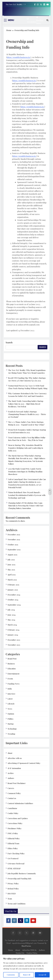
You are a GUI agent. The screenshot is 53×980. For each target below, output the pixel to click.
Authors (11, 778)
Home (11, 950)
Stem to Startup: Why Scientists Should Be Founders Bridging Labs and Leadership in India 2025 (26, 448)
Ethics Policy (13, 848)
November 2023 (14, 645)
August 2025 (12, 555)
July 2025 (11, 560)
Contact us (12, 798)
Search (9, 342)
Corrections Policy (15, 823)
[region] (26, 967)
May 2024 (11, 620)
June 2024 (11, 615)
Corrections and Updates (18, 818)
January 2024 (13, 635)
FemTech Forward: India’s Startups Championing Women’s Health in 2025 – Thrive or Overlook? (27, 414)
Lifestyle (11, 704)
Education (12, 669)
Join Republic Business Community (22, 873)
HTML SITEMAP (14, 868)
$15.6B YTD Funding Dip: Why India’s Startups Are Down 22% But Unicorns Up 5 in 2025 (27, 379)
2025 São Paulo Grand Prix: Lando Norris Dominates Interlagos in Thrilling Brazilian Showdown (25, 471)
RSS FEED (12, 894)
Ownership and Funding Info (19, 879)
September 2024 (14, 605)
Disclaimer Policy (15, 828)
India (10, 689)
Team (10, 899)
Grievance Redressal (16, 864)
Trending (11, 734)
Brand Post (12, 659)
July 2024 (11, 610)
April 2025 (12, 575)
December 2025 (14, 535)
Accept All (42, 975)
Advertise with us (15, 758)
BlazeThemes (26, 946)
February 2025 (13, 585)
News (10, 709)
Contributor (12, 808)
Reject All (27, 975)
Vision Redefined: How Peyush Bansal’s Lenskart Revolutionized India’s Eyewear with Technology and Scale (27, 495)
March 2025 (12, 580)
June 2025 (11, 565)
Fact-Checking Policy (16, 853)
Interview (11, 694)
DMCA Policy (13, 833)
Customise (11, 975)
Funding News (14, 684)
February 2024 (13, 630)
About (10, 753)
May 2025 (11, 570)
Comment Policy (14, 793)
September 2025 (14, 550)
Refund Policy (13, 889)
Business (11, 664)
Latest (10, 699)
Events (10, 679)
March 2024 (12, 625)
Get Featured (13, 858)
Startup (11, 724)
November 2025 (14, 539)
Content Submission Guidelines (20, 803)
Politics (10, 719)
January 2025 (13, 590)
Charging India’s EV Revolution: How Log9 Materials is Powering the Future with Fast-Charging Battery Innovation (26, 506)
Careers (11, 788)
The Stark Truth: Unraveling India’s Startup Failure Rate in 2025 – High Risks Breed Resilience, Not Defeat (26, 404)
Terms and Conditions (17, 904)
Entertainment (13, 674)
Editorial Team (13, 843)
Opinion (11, 714)
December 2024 (14, 595)
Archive (11, 773)
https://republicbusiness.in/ (19, 57)
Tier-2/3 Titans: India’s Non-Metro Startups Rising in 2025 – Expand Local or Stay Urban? (26, 423)
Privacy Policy (13, 883)
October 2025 (13, 545)
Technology (12, 729)
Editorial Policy (14, 838)
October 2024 (13, 600)
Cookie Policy (13, 813)
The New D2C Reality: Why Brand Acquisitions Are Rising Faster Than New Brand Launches (14, 4)
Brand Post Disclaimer (17, 783)
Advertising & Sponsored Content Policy (24, 763)
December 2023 (14, 640)
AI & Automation (14, 768)
